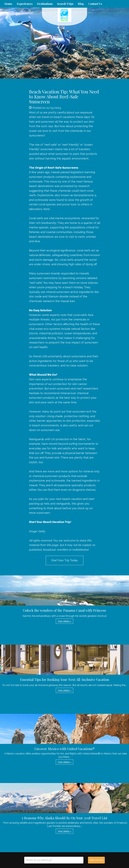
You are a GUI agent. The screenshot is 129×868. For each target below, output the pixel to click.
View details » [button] (64, 621)
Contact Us (95, 4)
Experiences (25, 4)
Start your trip (96, 860)
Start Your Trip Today (64, 560)
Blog (81, 4)
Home (8, 4)
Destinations (45, 4)
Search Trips (65, 4)
